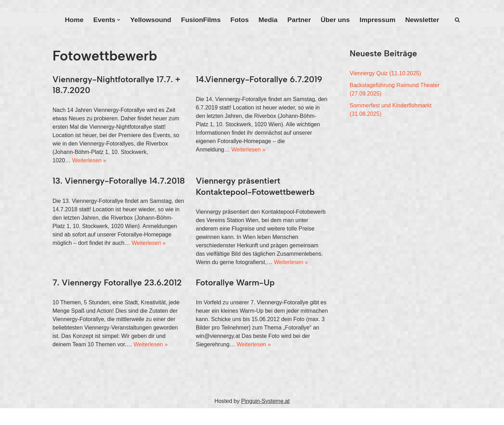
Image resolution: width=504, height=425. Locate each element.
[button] (119, 20)
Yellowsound (151, 20)
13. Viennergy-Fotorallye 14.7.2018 (119, 181)
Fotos (239, 20)
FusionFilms (201, 20)
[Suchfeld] (457, 20)
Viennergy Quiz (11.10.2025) (385, 73)
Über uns (335, 20)
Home (74, 20)
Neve (59, 416)
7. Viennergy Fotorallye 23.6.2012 (117, 282)
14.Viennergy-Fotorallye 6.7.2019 (259, 79)
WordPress (123, 416)
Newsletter (422, 20)
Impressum (377, 20)
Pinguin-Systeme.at (265, 401)
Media (268, 20)
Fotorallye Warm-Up (235, 282)
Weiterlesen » (89, 160)
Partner (299, 20)
